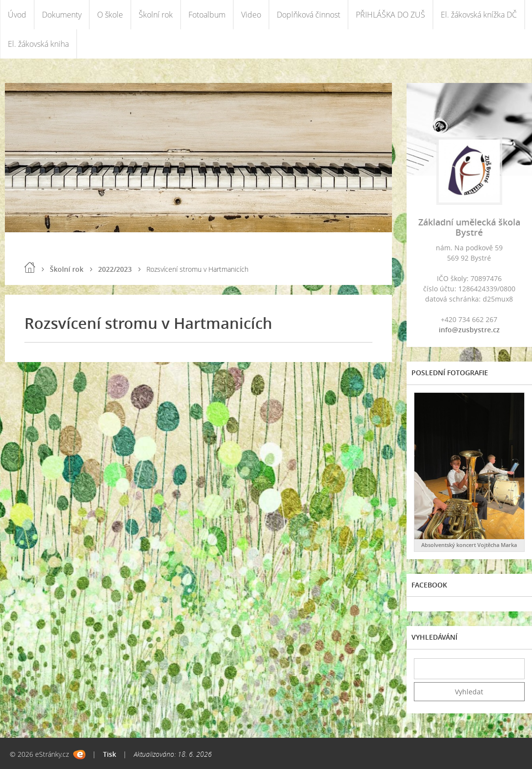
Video (251, 15)
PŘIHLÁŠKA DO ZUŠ (390, 15)
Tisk (110, 754)
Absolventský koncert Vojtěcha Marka (469, 545)
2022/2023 (115, 269)
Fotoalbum (207, 15)
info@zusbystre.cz (469, 330)
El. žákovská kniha (38, 44)
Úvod (17, 15)
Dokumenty (62, 15)
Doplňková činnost (308, 15)
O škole (110, 15)
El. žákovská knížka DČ (479, 15)
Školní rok (156, 15)
